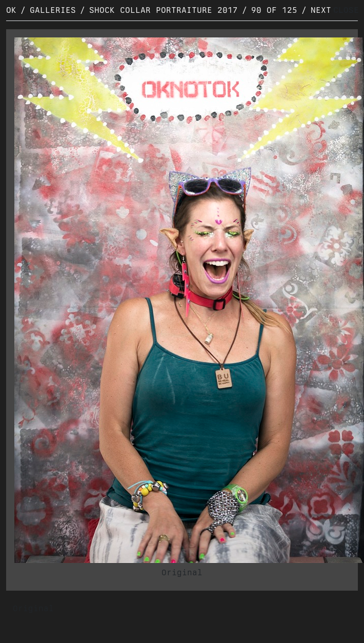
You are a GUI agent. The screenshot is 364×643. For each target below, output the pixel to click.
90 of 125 (274, 10)
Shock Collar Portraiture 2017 (164, 10)
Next (321, 10)
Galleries (53, 10)
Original (182, 572)
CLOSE (346, 10)
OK (11, 10)
